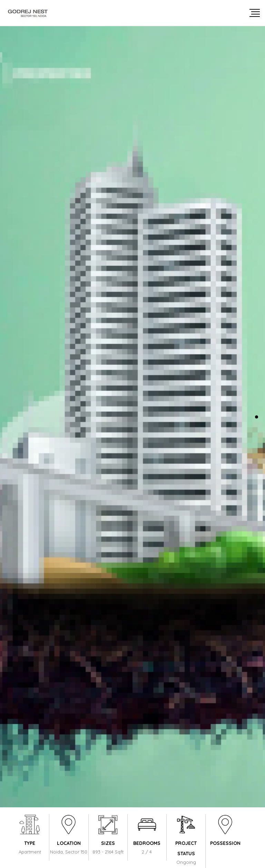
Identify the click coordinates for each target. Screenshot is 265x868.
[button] (257, 417)
